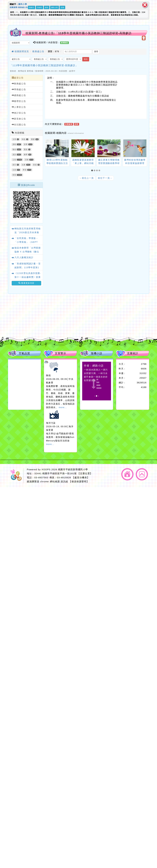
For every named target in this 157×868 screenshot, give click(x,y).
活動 (27, 160)
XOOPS (46, 469)
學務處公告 (19, 89)
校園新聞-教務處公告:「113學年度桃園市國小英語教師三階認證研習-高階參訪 (78, 33)
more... (63, 407)
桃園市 (32, 7)
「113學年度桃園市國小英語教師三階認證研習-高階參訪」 (44, 65)
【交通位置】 (85, 473)
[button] (92, 171)
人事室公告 (19, 107)
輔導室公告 (19, 101)
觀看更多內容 (26, 283)
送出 (86, 59)
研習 (14, 175)
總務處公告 (19, 95)
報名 (14, 149)
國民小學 (23, 4)
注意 (14, 170)
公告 (14, 160)
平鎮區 (39, 7)
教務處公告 (38, 51)
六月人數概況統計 (24, 257)
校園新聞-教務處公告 (19, 7)
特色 (24, 139)
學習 (25, 170)
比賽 (24, 165)
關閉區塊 (145, 5)
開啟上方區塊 (144, 38)
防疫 (35, 165)
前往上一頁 (87, 178)
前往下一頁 (105, 178)
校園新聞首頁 (20, 51)
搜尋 (96, 52)
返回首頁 (127, 474)
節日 (14, 165)
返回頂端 (142, 474)
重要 (33, 139)
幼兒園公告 (19, 125)
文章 (14, 139)
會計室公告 (19, 113)
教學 (26, 155)
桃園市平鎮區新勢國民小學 (73, 469)
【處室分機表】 (81, 478)
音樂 (62, 7)
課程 (14, 144)
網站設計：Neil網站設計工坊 (17, 476)
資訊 (14, 155)
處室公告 (18, 78)
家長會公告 (19, 119)
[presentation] (48, 149)
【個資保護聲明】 (79, 481)
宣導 (26, 144)
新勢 (47, 7)
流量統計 (133, 353)
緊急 (26, 149)
